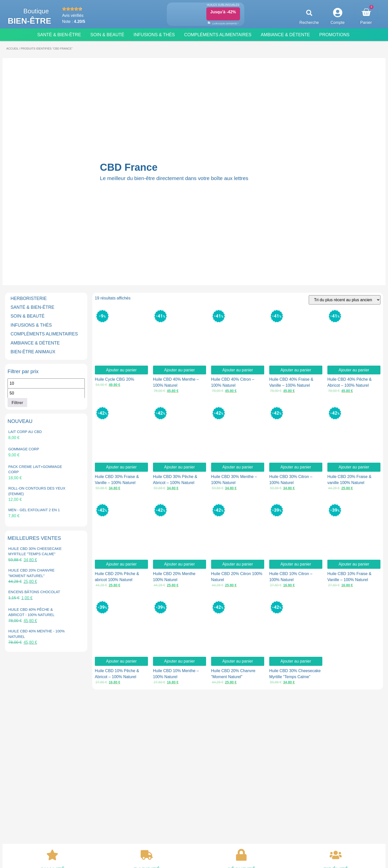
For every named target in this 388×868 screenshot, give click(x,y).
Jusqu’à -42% (223, 12)
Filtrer (17, 403)
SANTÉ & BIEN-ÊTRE (32, 307)
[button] (309, 13)
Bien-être (29, 21)
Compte (338, 23)
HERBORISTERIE (29, 298)
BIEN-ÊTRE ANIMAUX (33, 352)
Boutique (36, 11)
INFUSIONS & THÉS (31, 325)
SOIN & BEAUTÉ (28, 316)
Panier (366, 23)
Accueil (12, 49)
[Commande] (345, 300)
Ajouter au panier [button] (121, 370)
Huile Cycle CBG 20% (115, 379)
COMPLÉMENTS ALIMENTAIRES (44, 334)
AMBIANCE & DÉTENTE (35, 343)
